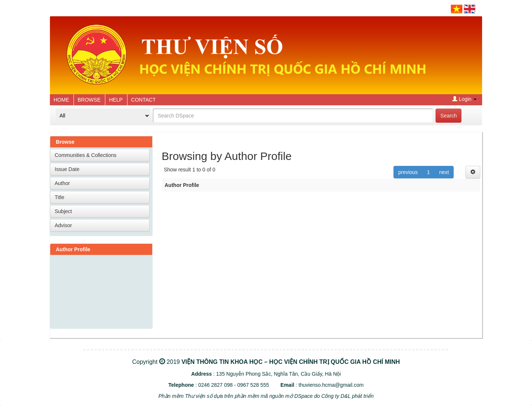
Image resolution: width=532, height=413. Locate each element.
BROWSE (89, 100)
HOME (61, 100)
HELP (116, 100)
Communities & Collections (86, 155)
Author (62, 183)
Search (449, 116)
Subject (63, 211)
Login (464, 99)
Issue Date (67, 169)
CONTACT (144, 100)
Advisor (63, 225)
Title (59, 197)
